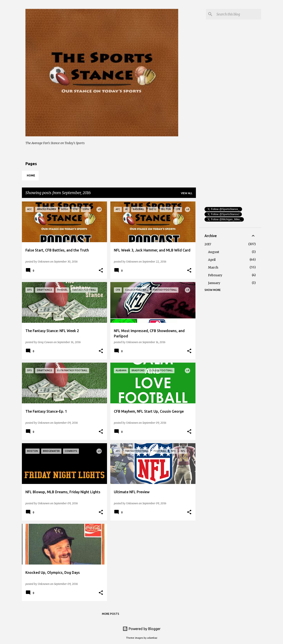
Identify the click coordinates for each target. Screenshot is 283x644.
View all (187, 193)
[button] (101, 271)
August (214, 252)
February (215, 275)
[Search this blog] (238, 14)
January (214, 283)
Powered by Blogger (141, 629)
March (213, 267)
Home (31, 175)
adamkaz (152, 638)
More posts (111, 614)
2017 (208, 244)
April (212, 260)
